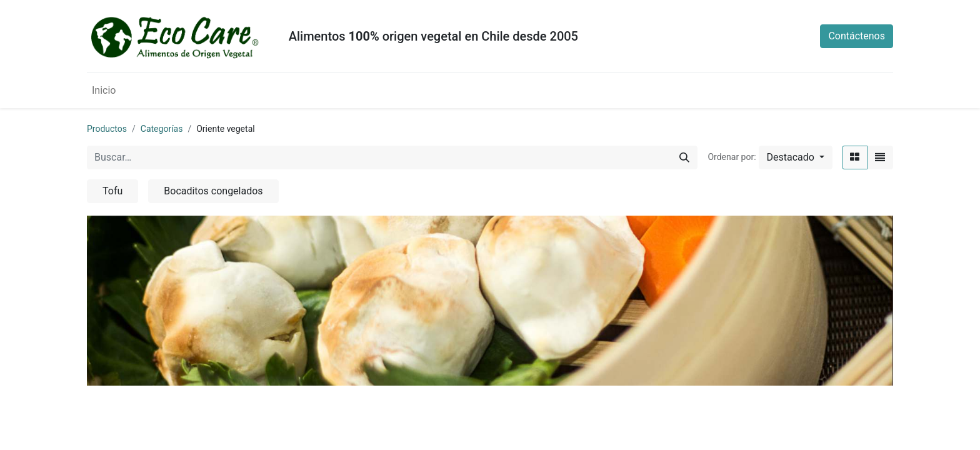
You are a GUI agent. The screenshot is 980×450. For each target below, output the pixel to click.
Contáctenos (857, 36)
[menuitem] (104, 91)
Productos (107, 129)
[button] (796, 157)
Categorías (162, 129)
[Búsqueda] (684, 157)
